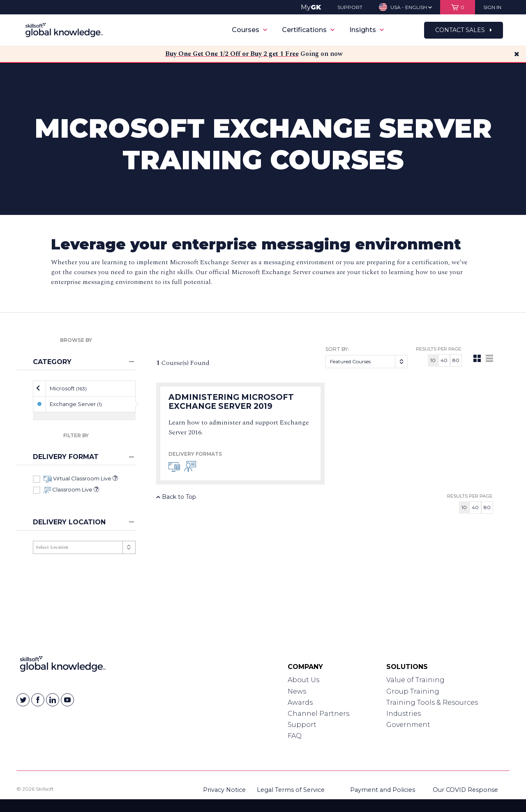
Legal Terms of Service (291, 790)
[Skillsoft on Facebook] (38, 700)
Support (302, 725)
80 (456, 360)
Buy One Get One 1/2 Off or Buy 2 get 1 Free (232, 54)
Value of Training (415, 680)
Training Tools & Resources (432, 702)
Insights (367, 30)
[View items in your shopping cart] (458, 7)
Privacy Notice (224, 790)
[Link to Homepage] (63, 666)
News (297, 691)
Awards (300, 702)
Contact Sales (464, 30)
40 (444, 360)
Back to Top (176, 497)
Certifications (308, 30)
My (311, 7)
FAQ (295, 736)
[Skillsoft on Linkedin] (53, 700)
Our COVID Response (465, 790)
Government (408, 725)
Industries (404, 714)
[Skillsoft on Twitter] (23, 700)
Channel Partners (318, 714)
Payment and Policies (383, 790)
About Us (303, 680)
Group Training (413, 691)
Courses (249, 30)
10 (433, 360)
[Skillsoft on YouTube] (67, 700)
